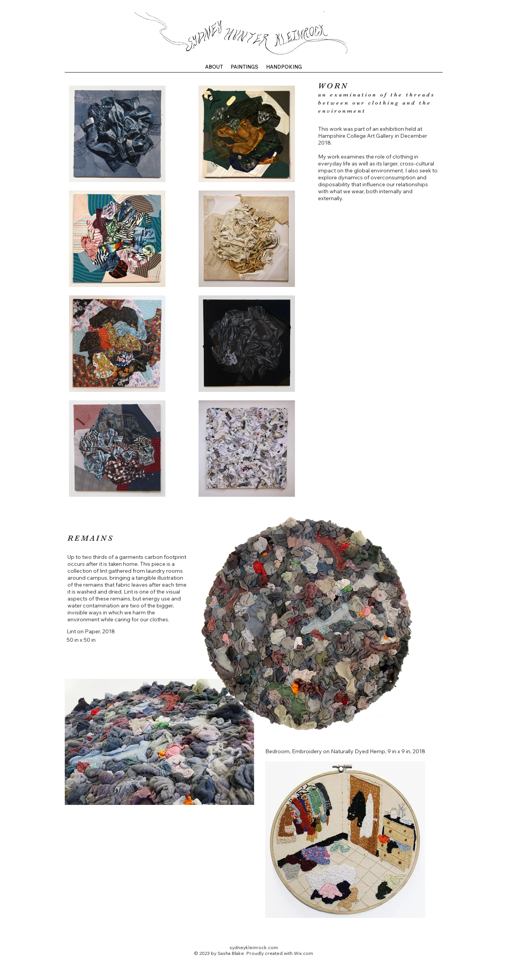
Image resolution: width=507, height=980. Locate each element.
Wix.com (303, 953)
